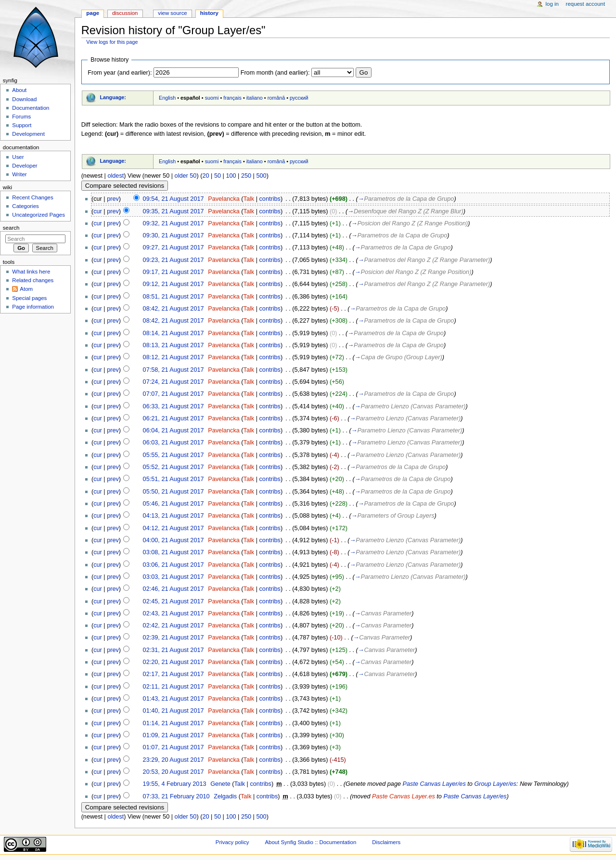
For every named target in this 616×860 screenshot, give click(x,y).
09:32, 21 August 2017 (173, 223)
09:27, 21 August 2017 (173, 248)
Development (28, 134)
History (209, 13)
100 (231, 176)
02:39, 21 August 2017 (173, 638)
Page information (33, 307)
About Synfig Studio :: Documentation (310, 842)
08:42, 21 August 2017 (173, 309)
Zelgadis (225, 796)
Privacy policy (232, 842)
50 (218, 176)
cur (98, 211)
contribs (269, 199)
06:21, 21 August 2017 (173, 418)
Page (93, 13)
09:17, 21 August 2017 (173, 272)
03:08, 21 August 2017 (173, 552)
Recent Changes (32, 197)
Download (24, 99)
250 (246, 176)
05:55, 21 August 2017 (173, 455)
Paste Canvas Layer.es (404, 796)
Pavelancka (224, 199)
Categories (25, 206)
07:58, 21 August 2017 (173, 370)
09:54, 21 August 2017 (173, 199)
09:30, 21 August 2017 (173, 235)
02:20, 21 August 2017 (173, 662)
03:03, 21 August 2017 (173, 577)
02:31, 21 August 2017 (173, 650)
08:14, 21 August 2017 (173, 333)
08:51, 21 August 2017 (173, 297)
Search (11, 228)
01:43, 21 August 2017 (173, 699)
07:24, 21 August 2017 (173, 382)
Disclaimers (386, 842)
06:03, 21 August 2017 (173, 443)
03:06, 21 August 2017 (173, 565)
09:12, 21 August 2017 (173, 284)
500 (261, 176)
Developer (25, 166)
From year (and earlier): (120, 73)
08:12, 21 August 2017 (173, 357)
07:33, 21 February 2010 (176, 796)
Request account (586, 4)
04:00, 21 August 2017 (173, 540)
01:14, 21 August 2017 (173, 723)
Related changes (33, 280)
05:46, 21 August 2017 (173, 504)
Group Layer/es (495, 784)
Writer (19, 174)
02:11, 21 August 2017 (173, 687)
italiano (255, 98)
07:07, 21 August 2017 (173, 394)
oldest (115, 176)
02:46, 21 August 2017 (173, 589)
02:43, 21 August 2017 (173, 613)
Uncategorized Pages (38, 215)
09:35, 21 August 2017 (173, 211)
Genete (220, 784)
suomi (212, 98)
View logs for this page (112, 42)
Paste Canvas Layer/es (434, 784)
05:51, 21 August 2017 (173, 479)
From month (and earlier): (275, 73)
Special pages (29, 298)
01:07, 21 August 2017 (173, 747)
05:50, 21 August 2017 (173, 492)
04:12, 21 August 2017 (173, 528)
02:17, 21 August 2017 (173, 674)
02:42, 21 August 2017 (173, 625)
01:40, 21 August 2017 (173, 711)
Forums (21, 117)
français (232, 98)
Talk (249, 199)
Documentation (31, 108)
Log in (552, 4)
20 (205, 176)
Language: (113, 97)
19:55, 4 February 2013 (175, 784)
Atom (26, 289)
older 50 (186, 176)
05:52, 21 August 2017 (173, 467)
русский (299, 98)
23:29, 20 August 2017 (173, 760)
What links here (31, 272)
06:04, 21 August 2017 (173, 430)
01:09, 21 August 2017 (173, 735)
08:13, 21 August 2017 (173, 345)
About (19, 90)
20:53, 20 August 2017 (173, 772)
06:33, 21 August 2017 (173, 406)
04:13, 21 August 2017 (173, 516)
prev (113, 199)
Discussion (125, 13)
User (18, 157)
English (167, 98)
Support (22, 125)
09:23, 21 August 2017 (173, 260)
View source (172, 13)
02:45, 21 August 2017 (173, 601)
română (276, 98)
